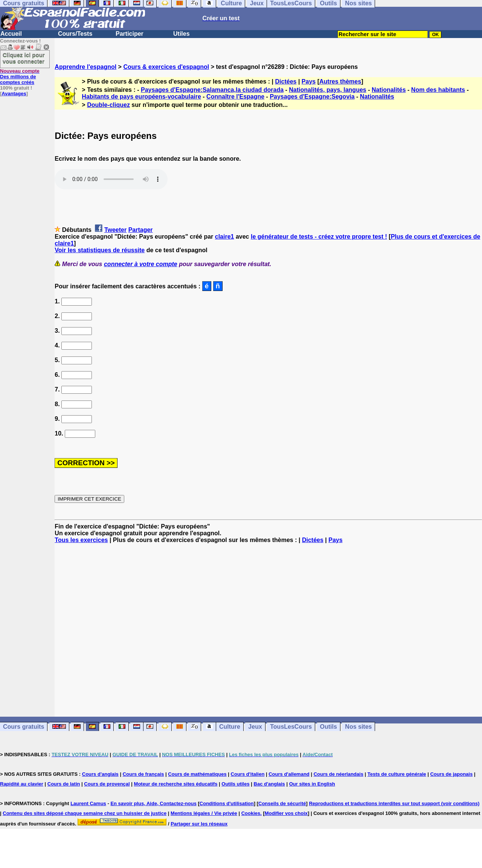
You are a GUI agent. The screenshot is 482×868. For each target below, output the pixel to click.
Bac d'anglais (269, 784)
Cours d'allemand (289, 774)
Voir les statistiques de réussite (100, 250)
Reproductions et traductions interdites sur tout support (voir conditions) (394, 803)
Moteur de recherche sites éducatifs (176, 784)
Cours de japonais (451, 774)
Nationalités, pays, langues (327, 90)
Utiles (182, 34)
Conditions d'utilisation (227, 803)
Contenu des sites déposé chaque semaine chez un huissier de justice (85, 813)
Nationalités (389, 90)
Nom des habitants (438, 90)
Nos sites (358, 727)
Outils (329, 727)
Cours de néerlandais (339, 774)
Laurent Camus (88, 803)
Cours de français (143, 774)
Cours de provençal (107, 784)
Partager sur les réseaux (199, 824)
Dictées (286, 81)
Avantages (14, 94)
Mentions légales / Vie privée (204, 813)
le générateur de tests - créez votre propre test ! (319, 237)
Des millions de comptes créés (20, 77)
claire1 (225, 237)
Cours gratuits (24, 727)
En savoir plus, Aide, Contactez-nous (153, 803)
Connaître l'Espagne (235, 97)
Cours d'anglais (100, 774)
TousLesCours (291, 727)
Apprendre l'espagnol (85, 67)
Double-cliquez (108, 105)
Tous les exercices (81, 540)
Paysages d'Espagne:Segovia (312, 97)
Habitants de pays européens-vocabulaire (141, 97)
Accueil (11, 34)
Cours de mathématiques (197, 774)
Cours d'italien (248, 774)
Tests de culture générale (397, 774)
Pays (309, 81)
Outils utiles (235, 784)
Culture (230, 727)
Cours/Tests (75, 34)
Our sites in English (312, 784)
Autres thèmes (340, 81)
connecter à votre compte (141, 264)
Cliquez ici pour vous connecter (24, 58)
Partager (141, 230)
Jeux (255, 727)
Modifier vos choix (286, 813)
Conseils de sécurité (282, 803)
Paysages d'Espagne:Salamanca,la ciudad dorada (212, 90)
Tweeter (115, 230)
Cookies (251, 813)
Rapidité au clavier (22, 784)
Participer (130, 34)
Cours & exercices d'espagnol (166, 67)
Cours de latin (64, 784)
